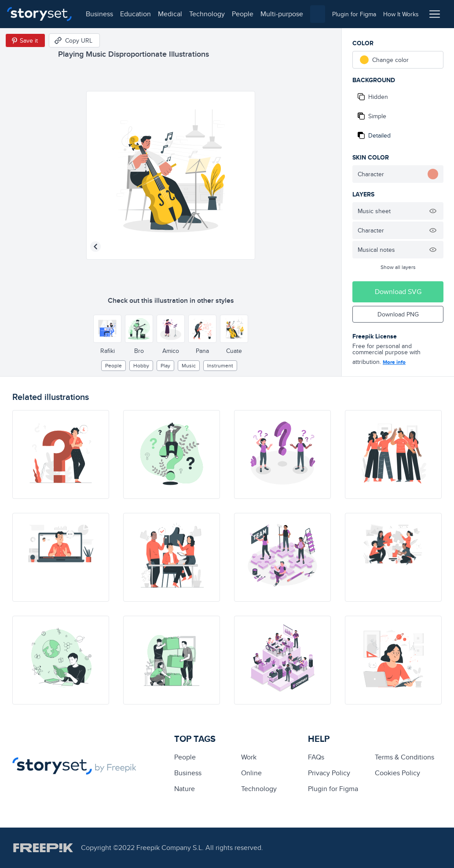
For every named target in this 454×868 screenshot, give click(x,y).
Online (251, 773)
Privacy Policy (329, 773)
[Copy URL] (74, 40)
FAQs (316, 757)
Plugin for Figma (333, 789)
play (165, 365)
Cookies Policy (397, 773)
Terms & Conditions (405, 757)
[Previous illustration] (95, 247)
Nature (185, 789)
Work (249, 757)
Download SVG (398, 292)
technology (207, 14)
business (99, 14)
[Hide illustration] (433, 211)
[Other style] (107, 329)
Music (189, 365)
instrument (220, 365)
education (135, 14)
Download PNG (398, 314)
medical (170, 14)
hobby (141, 365)
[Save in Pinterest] (25, 40)
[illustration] (61, 454)
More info (394, 362)
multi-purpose (282, 14)
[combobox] (318, 14)
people (243, 14)
